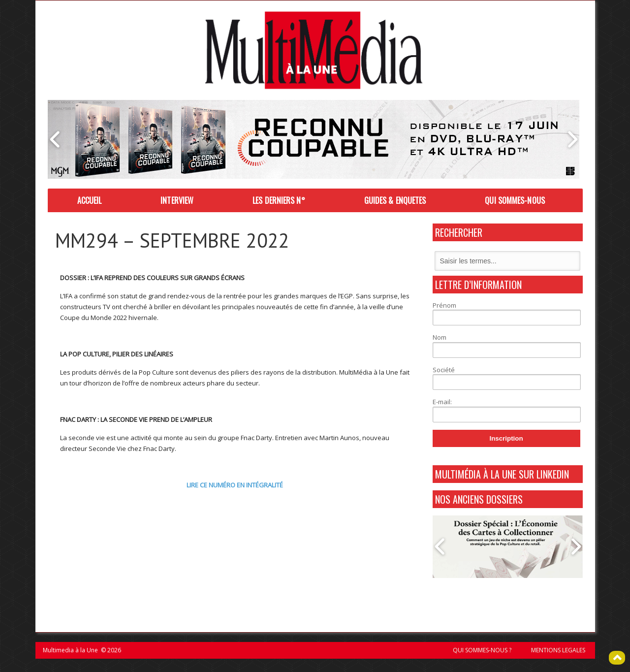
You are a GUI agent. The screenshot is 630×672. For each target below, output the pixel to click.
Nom (440, 337)
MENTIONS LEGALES (558, 650)
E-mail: (442, 402)
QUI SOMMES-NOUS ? (482, 650)
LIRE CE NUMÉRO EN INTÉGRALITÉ (235, 485)
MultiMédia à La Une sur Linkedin (502, 474)
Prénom (444, 305)
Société (444, 370)
